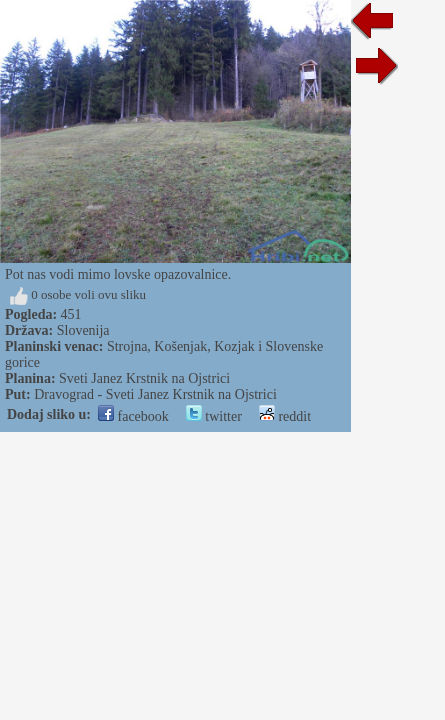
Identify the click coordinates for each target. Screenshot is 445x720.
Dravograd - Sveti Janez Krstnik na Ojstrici (155, 394)
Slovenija (83, 330)
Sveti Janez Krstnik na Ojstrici (144, 378)
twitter (214, 416)
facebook (133, 416)
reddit (285, 416)
